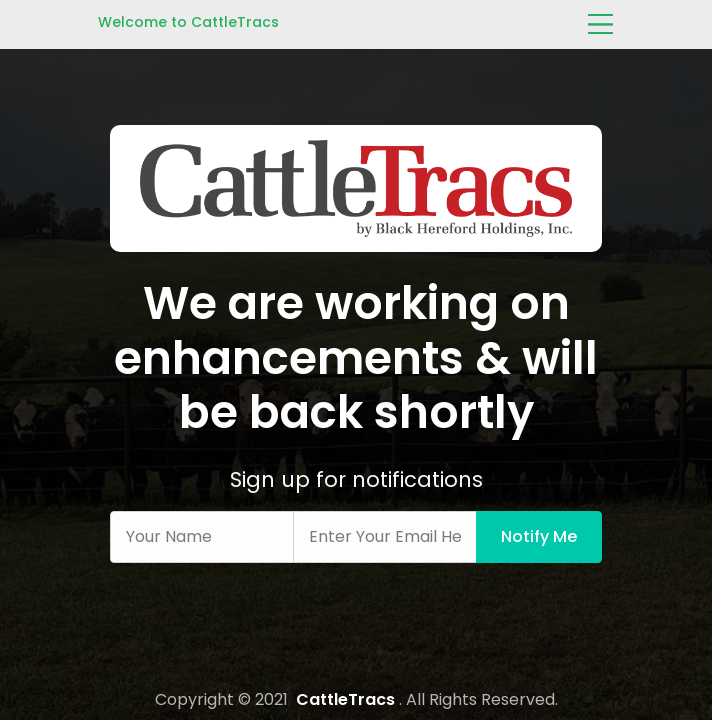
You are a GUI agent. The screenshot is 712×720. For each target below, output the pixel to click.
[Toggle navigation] (600, 23)
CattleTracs (345, 699)
